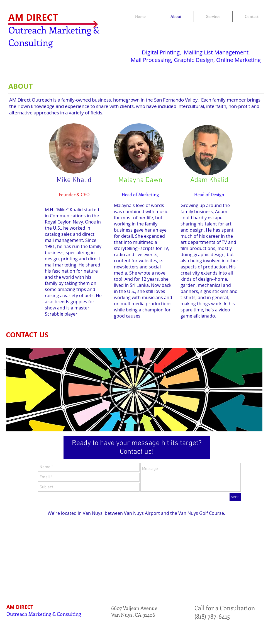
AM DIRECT (33, 17)
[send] (235, 497)
